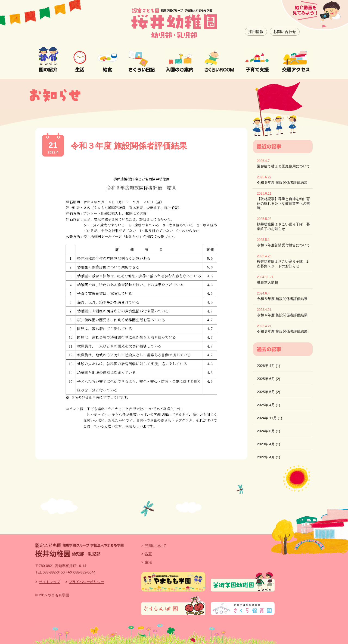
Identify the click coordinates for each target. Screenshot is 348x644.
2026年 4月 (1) (268, 366)
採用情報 (256, 32)
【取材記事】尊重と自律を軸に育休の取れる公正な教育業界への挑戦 (283, 203)
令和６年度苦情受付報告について (283, 245)
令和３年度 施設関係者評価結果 (129, 146)
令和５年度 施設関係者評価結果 (282, 299)
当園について (156, 546)
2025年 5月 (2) (268, 392)
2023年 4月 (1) (268, 444)
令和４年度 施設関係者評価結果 (282, 315)
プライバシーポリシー (86, 582)
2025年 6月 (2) (268, 379)
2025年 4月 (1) (268, 405)
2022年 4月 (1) (268, 457)
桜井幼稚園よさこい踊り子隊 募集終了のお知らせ (283, 226)
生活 (148, 562)
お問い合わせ (285, 32)
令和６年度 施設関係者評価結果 (282, 183)
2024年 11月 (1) (270, 418)
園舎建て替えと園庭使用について (283, 166)
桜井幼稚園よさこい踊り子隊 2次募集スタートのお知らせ (283, 264)
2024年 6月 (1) (268, 431)
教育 (148, 554)
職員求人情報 (268, 282)
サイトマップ (49, 582)
